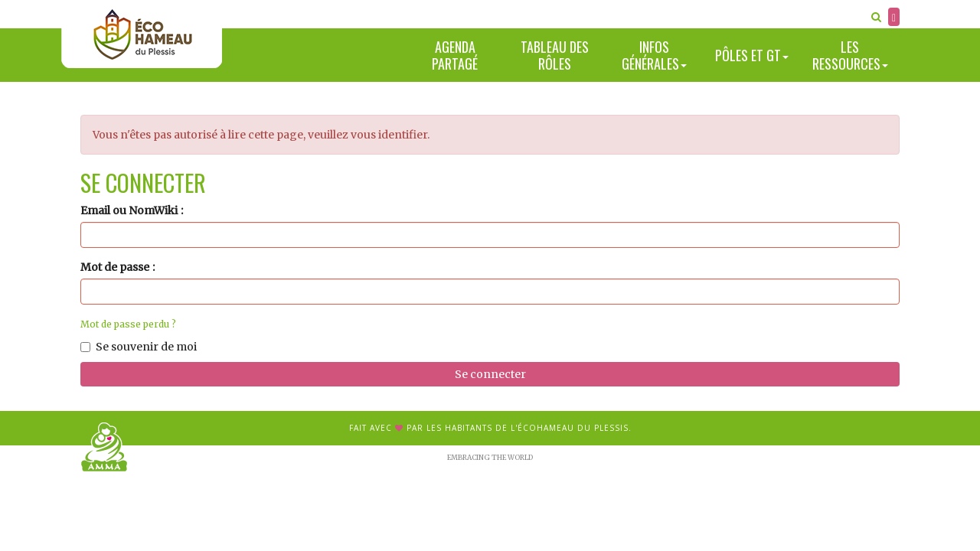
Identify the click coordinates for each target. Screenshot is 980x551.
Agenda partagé (455, 55)
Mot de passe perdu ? (128, 324)
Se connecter (490, 374)
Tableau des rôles (555, 55)
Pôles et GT (752, 55)
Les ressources (850, 55)
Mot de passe (115, 267)
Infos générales (654, 55)
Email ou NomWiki (129, 210)
